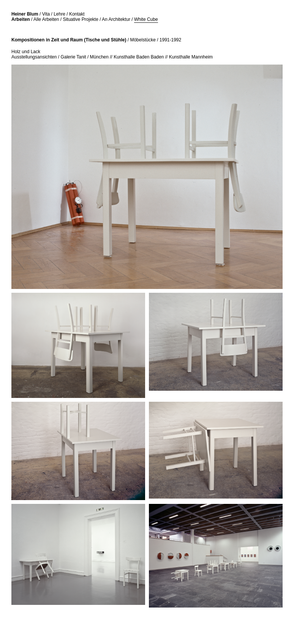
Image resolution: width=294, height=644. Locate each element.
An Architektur (116, 19)
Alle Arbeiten (46, 19)
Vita (46, 14)
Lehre (59, 14)
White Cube (146, 19)
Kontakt (77, 14)
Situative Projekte (80, 19)
